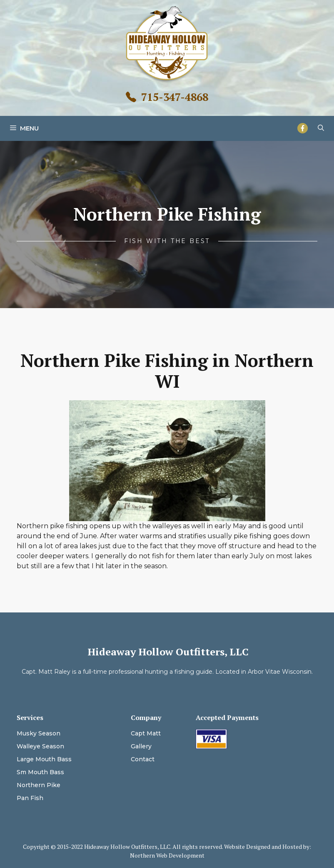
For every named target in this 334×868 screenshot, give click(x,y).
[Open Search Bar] (321, 128)
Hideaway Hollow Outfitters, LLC (168, 652)
